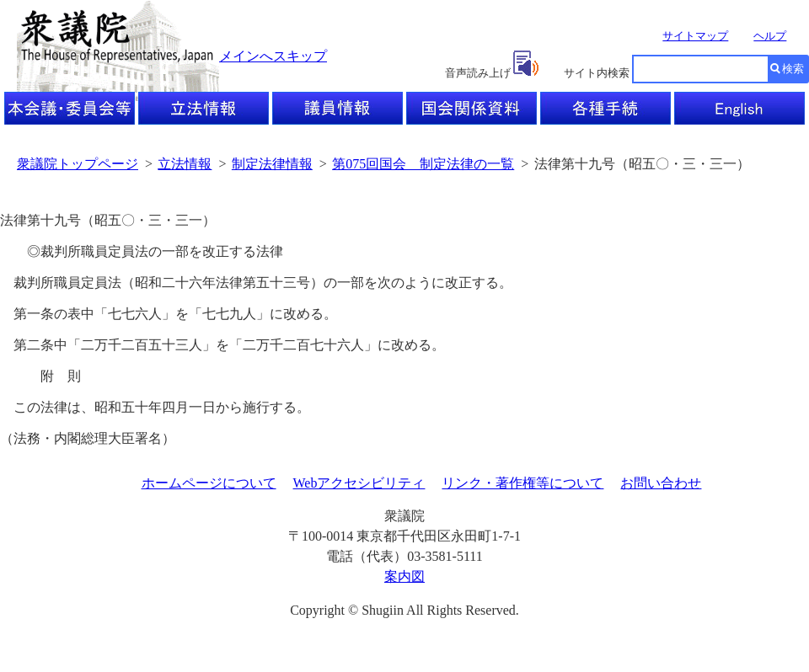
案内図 (404, 576)
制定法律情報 (272, 164)
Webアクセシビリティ (359, 483)
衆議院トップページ (78, 164)
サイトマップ (695, 36)
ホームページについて (209, 483)
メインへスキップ (273, 56)
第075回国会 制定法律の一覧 (423, 164)
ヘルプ (770, 36)
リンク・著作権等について (522, 483)
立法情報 (185, 164)
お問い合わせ (661, 483)
